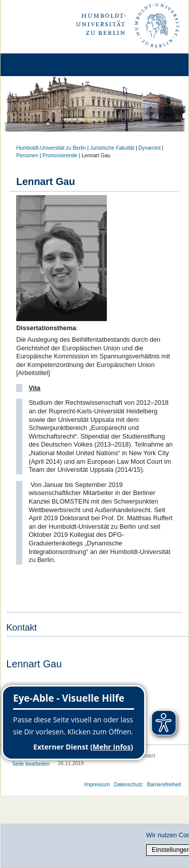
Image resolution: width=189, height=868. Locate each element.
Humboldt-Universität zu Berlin (51, 148)
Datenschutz (128, 785)
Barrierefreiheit (164, 785)
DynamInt (150, 148)
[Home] (36, 65)
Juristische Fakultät (112, 148)
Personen (27, 156)
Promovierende (60, 156)
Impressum (97, 785)
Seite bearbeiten (31, 764)
